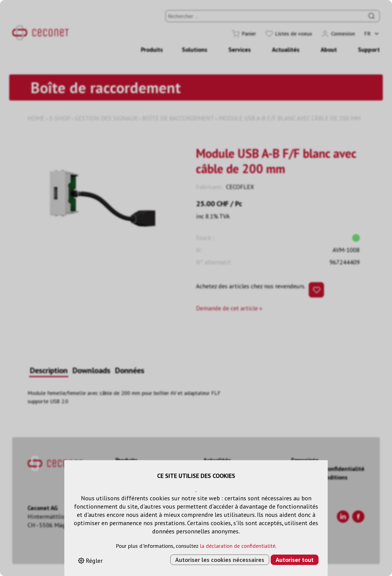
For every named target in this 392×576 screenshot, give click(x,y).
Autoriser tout (295, 560)
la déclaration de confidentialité (237, 546)
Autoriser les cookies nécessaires (220, 560)
